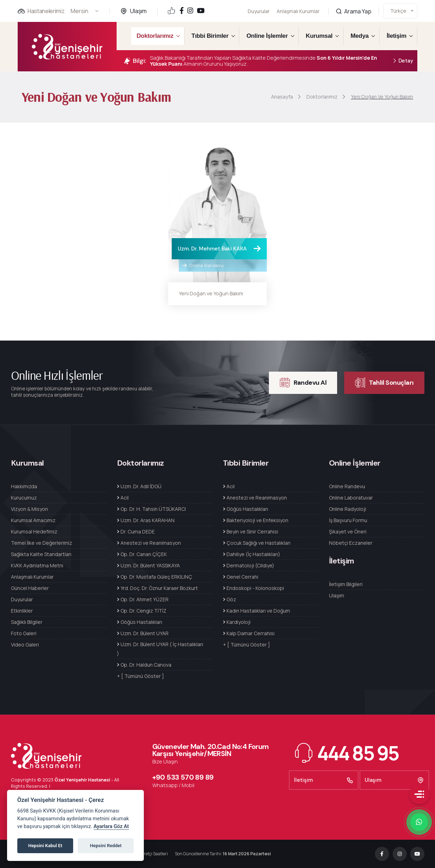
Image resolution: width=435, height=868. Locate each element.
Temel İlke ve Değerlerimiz (42, 543)
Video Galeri (25, 645)
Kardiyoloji (237, 622)
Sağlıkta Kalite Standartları (41, 554)
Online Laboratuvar (351, 498)
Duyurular (259, 11)
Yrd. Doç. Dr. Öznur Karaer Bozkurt (157, 588)
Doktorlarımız (155, 36)
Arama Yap (354, 4)
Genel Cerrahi (241, 577)
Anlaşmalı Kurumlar (298, 7)
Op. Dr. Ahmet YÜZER (143, 599)
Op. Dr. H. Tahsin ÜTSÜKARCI (151, 509)
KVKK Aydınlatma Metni (37, 565)
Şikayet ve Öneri (348, 532)
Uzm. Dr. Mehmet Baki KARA (212, 249)
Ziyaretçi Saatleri (152, 854)
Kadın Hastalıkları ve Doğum (257, 611)
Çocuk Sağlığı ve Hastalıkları (257, 543)
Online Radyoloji (348, 509)
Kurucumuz (24, 498)
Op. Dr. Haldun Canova (144, 665)
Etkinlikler (22, 611)
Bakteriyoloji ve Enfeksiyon (256, 520)
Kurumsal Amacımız (33, 520)
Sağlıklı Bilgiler (27, 622)
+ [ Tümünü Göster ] (140, 676)
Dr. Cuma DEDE (136, 532)
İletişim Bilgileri (346, 584)
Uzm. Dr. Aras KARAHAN (146, 520)
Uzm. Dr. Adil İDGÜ (139, 486)
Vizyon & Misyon (30, 509)
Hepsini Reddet (106, 846)
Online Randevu (203, 265)
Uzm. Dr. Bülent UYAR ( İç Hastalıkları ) (160, 649)
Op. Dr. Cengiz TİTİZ (142, 611)
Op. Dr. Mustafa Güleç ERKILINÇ (155, 577)
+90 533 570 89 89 (183, 777)
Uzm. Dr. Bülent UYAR (143, 633)
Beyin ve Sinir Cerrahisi (251, 532)
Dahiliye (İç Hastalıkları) (252, 554)
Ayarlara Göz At (111, 826)
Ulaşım (138, 11)
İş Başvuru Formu (348, 520)
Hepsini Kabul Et (45, 846)
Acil (123, 498)
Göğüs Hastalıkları (140, 622)
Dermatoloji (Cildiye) (249, 565)
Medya (360, 36)
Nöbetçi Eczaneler (351, 543)
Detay (403, 61)
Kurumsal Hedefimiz (34, 532)
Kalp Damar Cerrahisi (249, 633)
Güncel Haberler (30, 588)
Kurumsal (319, 36)
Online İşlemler (267, 36)
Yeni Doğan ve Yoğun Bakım (211, 293)
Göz (230, 599)
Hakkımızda (24, 486)
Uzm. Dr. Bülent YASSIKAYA (148, 565)
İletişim (396, 36)
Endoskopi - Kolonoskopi (254, 588)
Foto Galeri (24, 633)
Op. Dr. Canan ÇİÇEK (142, 554)
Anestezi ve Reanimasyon (149, 543)
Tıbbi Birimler (210, 36)
